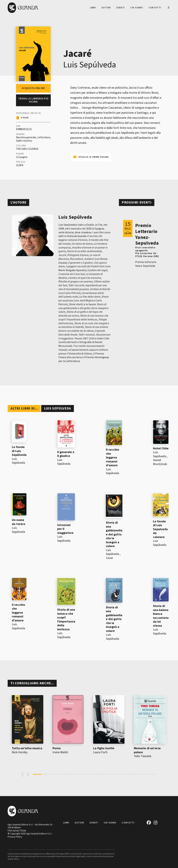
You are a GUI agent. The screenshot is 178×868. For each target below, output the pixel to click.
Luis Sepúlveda (90, 65)
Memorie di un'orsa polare (147, 750)
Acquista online (33, 88)
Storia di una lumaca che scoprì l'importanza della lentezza (66, 620)
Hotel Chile (161, 448)
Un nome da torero (19, 522)
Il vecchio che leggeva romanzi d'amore (112, 458)
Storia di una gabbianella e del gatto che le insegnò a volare (114, 534)
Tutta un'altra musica (27, 748)
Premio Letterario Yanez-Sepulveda (147, 234)
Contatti (155, 8)
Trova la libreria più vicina (33, 100)
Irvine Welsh (60, 752)
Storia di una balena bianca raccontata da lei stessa (161, 616)
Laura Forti (100, 752)
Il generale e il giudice (66, 454)
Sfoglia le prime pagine (94, 157)
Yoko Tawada (143, 756)
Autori (106, 8)
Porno (57, 748)
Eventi (121, 8)
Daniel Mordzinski (160, 462)
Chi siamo (137, 8)
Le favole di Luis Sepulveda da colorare (160, 529)
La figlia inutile (104, 748)
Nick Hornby (20, 752)
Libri (93, 8)
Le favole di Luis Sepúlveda (19, 451)
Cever (110, 558)
